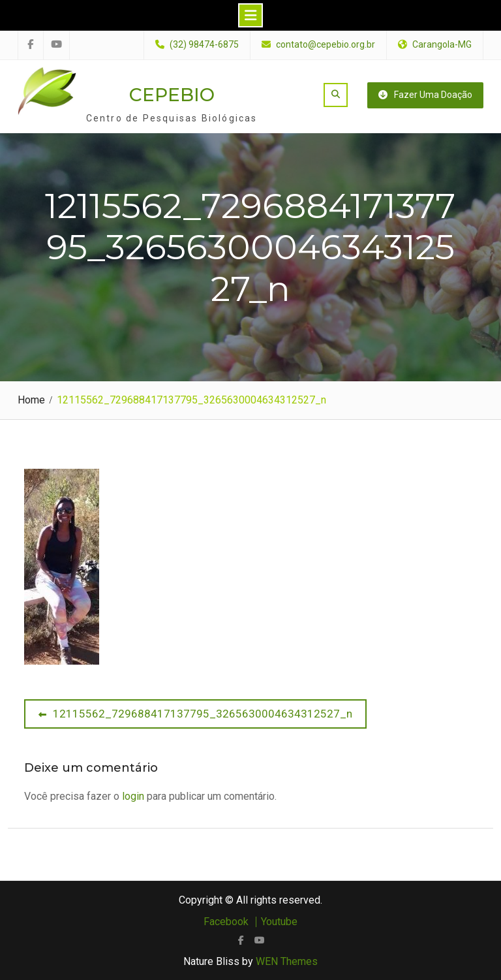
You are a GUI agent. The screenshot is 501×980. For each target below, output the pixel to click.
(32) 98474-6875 (204, 45)
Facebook (226, 922)
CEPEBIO (172, 95)
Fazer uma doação (425, 95)
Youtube (279, 922)
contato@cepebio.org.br (326, 45)
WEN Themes (287, 961)
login (133, 796)
